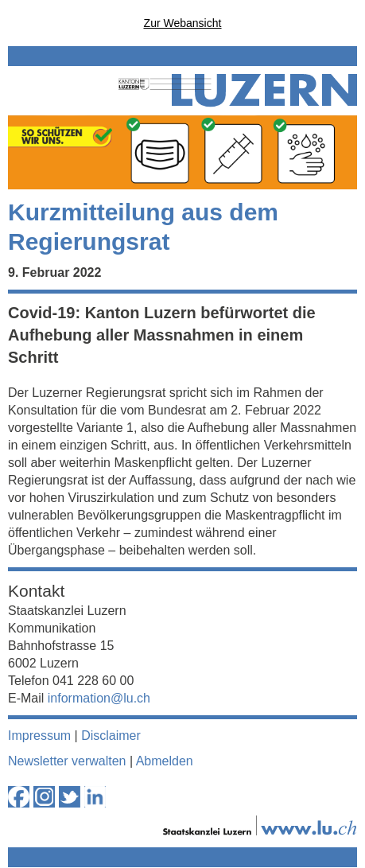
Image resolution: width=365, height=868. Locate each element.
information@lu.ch (99, 698)
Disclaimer (111, 736)
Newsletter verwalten (67, 761)
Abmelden (165, 761)
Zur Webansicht (183, 23)
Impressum (39, 736)
